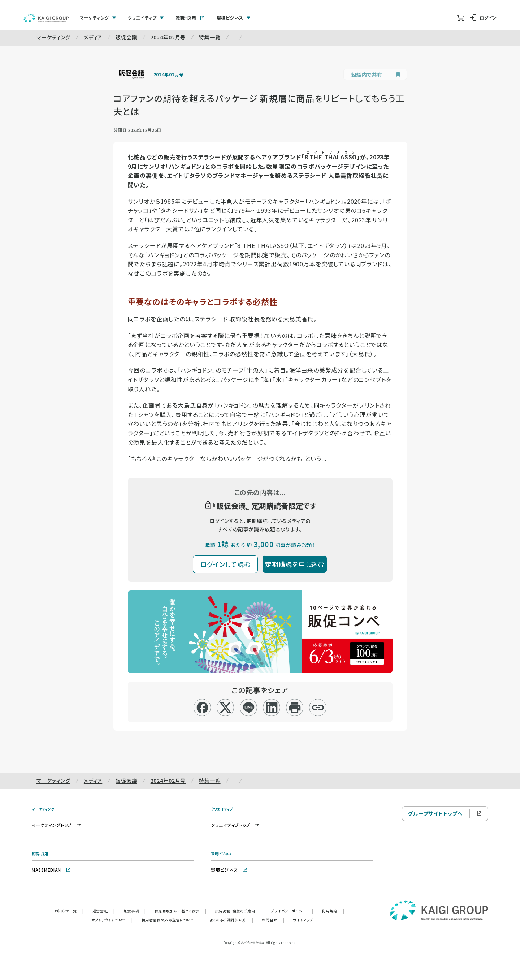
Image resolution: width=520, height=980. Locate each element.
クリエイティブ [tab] (146, 18)
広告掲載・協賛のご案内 (239, 911)
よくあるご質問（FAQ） (232, 920)
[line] (249, 708)
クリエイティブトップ (236, 825)
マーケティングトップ (57, 825)
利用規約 (333, 911)
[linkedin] (272, 708)
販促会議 (126, 37)
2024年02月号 (168, 37)
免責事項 (135, 911)
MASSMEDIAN (51, 870)
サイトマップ (303, 920)
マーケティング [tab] (98, 18)
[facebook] (202, 708)
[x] (226, 708)
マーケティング (53, 37)
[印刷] (295, 708)
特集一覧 (210, 37)
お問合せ (273, 920)
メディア (93, 37)
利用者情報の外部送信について (171, 920)
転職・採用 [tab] (190, 18)
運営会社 (104, 911)
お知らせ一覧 (69, 911)
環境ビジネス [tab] (234, 18)
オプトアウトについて (112, 920)
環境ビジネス (229, 870)
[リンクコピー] (318, 708)
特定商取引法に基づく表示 (181, 911)
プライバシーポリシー (292, 911)
